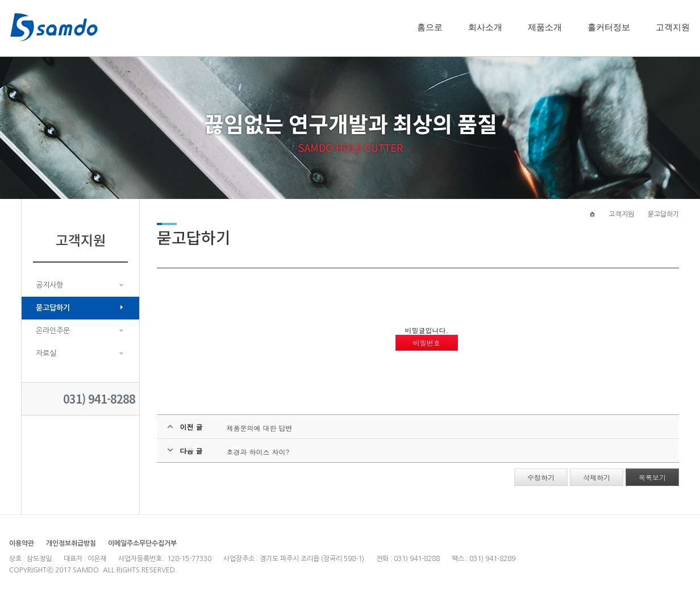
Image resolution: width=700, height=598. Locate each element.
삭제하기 (597, 477)
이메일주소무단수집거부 (142, 543)
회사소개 (485, 27)
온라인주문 (53, 331)
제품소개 (545, 27)
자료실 (46, 353)
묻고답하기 (53, 308)
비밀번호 (427, 342)
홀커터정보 (609, 27)
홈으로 (430, 27)
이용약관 (22, 543)
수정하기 (541, 477)
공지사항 (49, 285)
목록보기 (652, 477)
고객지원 (673, 27)
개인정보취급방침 (71, 543)
